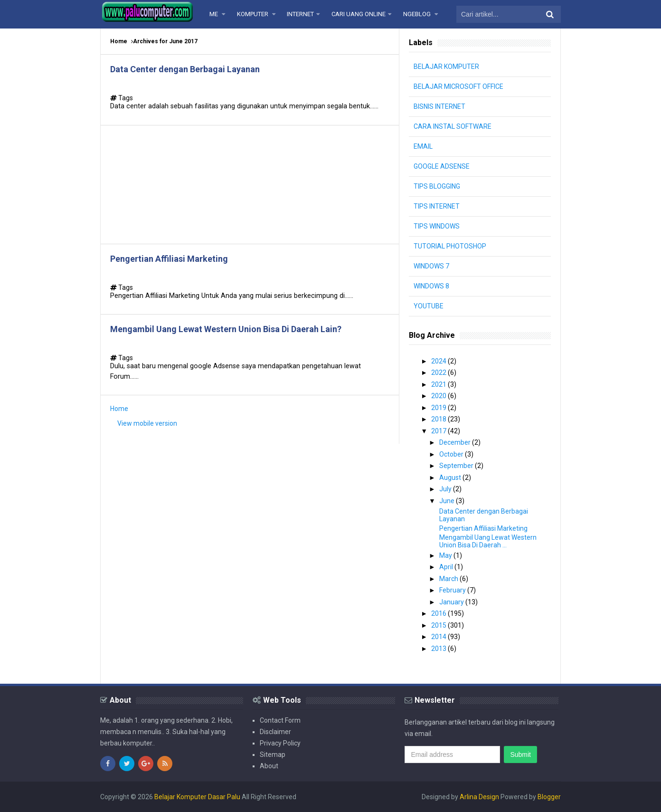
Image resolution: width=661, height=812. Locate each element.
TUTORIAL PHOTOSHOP (450, 246)
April (447, 567)
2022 (439, 373)
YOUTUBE (429, 306)
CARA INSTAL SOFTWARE (453, 126)
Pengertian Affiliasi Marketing (169, 259)
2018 (439, 419)
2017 (439, 431)
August (451, 478)
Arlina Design (479, 797)
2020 (439, 396)
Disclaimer (275, 732)
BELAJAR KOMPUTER (446, 67)
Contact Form (280, 720)
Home (119, 41)
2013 (439, 649)
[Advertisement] (250, 185)
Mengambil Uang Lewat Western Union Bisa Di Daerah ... (488, 541)
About (269, 766)
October (452, 454)
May (446, 555)
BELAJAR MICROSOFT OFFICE (458, 86)
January (452, 602)
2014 (439, 637)
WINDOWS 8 (431, 286)
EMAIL (423, 146)
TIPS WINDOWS (437, 226)
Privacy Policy (280, 743)
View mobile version (147, 423)
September (457, 466)
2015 (439, 625)
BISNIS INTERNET (439, 106)
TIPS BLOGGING (437, 186)
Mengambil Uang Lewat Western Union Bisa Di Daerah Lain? (226, 329)
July (446, 489)
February (453, 590)
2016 (439, 613)
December (456, 442)
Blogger (549, 797)
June (448, 501)
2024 (439, 361)
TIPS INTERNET (437, 206)
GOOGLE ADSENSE (442, 166)
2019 (439, 408)
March (449, 579)
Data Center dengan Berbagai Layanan (185, 69)
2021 (439, 384)
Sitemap (273, 755)
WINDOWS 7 (431, 266)
